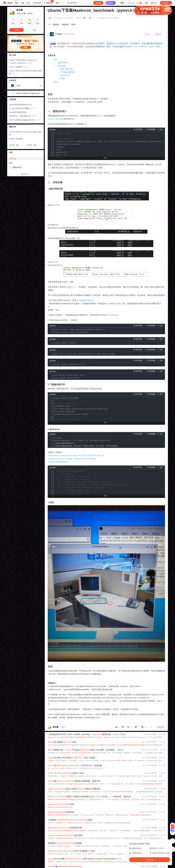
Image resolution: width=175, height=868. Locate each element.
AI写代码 (139, 129)
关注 (63, 727)
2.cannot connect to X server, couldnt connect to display (72, 459)
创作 (166, 3)
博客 (17, 3)
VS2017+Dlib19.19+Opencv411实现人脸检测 (25, 72)
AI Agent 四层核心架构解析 (22, 108)
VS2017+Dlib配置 (19, 67)
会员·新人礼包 (135, 3)
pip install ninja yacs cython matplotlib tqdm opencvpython (85, 354)
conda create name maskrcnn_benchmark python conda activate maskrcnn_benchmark (80, 331)
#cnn (73, 24)
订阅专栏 (158, 34)
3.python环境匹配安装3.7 (59, 462)
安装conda (114, 315)
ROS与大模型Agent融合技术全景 (25, 120)
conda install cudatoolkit (69, 364)
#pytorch (65, 24)
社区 (28, 3)
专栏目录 (160, 727)
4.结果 (62, 78)
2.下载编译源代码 (67, 72)
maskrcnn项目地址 (56, 119)
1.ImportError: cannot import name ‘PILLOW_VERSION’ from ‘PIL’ (76, 456)
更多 (58, 3)
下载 (22, 3)
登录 (122, 3)
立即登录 (104, 23)
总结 (55, 82)
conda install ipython (65, 343)
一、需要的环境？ (61, 63)
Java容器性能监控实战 (18, 112)
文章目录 (13, 159)
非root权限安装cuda (85, 300)
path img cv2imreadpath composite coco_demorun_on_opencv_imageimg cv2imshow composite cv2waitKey (91, 490)
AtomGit (37, 3)
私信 (35, 30)
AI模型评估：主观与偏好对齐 (23, 116)
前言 (55, 59)
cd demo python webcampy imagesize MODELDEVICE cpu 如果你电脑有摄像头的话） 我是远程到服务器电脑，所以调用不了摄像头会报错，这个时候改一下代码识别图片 (86, 442)
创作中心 (154, 3)
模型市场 (49, 2)
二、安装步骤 (59, 66)
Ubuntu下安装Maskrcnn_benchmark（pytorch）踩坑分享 (23, 62)
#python (56, 24)
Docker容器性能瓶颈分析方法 (20, 105)
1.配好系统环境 (66, 69)
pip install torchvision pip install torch (70, 376)
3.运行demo (65, 75)
